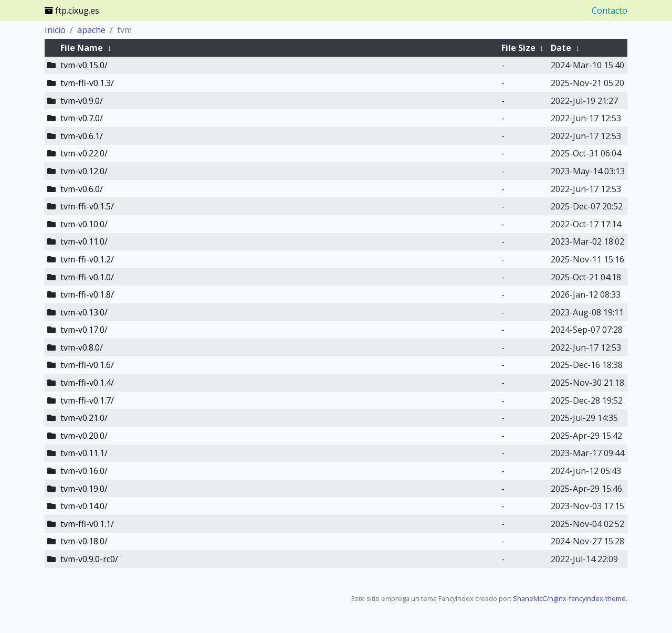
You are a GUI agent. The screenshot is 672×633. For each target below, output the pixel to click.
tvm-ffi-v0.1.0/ (87, 277)
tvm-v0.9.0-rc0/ (89, 559)
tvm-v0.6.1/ (82, 136)
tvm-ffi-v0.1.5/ (87, 206)
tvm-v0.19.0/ (84, 489)
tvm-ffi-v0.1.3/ (87, 83)
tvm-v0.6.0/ (82, 189)
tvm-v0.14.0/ (84, 506)
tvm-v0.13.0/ (84, 312)
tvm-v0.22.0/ (84, 153)
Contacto (610, 10)
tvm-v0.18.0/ (84, 541)
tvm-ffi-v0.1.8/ (87, 294)
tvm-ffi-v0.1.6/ (87, 365)
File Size (518, 48)
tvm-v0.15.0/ (84, 65)
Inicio (55, 30)
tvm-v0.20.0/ (84, 436)
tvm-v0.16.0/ (84, 471)
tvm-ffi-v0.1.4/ (87, 383)
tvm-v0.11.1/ (84, 453)
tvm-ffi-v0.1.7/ (87, 400)
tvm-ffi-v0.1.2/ (87, 259)
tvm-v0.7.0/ (82, 118)
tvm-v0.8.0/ (82, 347)
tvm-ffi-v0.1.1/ (87, 524)
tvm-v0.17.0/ (84, 330)
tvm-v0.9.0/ (82, 101)
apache (91, 30)
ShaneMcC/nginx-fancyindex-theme (569, 598)
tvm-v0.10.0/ (84, 224)
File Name (82, 48)
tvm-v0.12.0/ (84, 171)
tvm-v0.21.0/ (84, 418)
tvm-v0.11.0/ (84, 241)
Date (561, 48)
